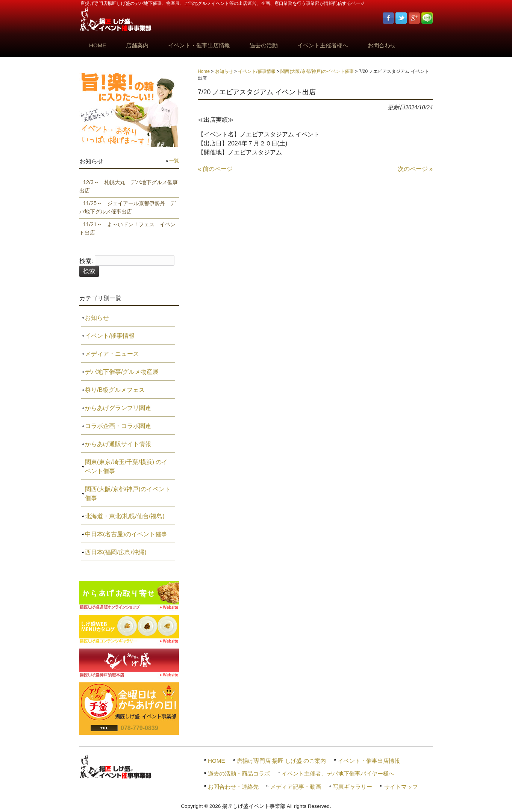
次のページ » (415, 169)
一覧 (174, 161)
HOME (217, 761)
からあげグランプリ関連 (118, 408)
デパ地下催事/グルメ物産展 (122, 372)
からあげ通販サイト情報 (118, 444)
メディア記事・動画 (296, 787)
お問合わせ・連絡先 (233, 787)
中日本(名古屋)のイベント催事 (126, 534)
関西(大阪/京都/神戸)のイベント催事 (317, 71)
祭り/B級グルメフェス (115, 390)
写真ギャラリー (352, 787)
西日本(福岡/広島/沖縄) (116, 552)
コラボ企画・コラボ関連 (118, 426)
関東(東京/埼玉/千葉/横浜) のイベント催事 (126, 466)
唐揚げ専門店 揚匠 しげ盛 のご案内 (282, 761)
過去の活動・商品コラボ (239, 773)
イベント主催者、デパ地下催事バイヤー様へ (338, 773)
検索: (86, 261)
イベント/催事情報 (257, 71)
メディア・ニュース (112, 354)
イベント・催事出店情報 (369, 761)
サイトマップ (401, 787)
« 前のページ (215, 169)
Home (204, 71)
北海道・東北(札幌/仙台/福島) (125, 516)
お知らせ (224, 71)
